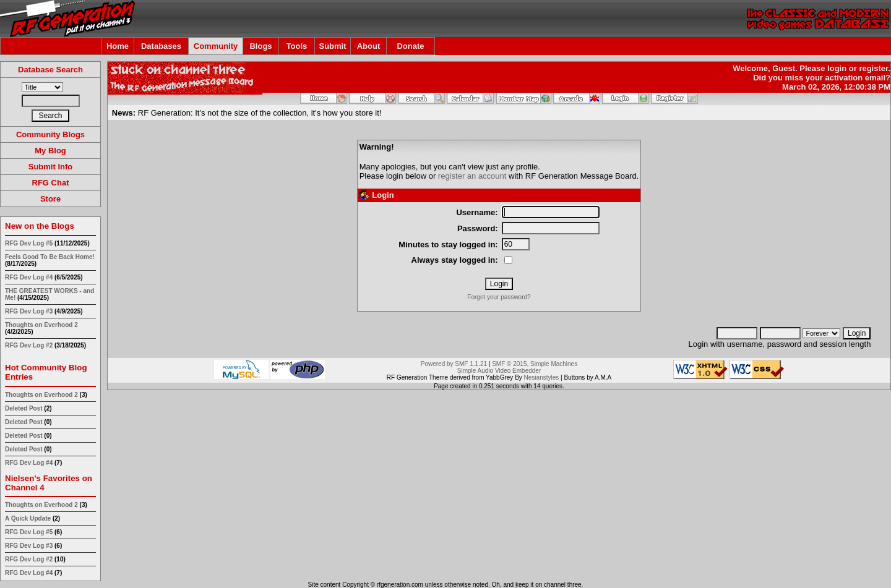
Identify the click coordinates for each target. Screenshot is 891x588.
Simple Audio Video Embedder (499, 371)
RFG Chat (51, 183)
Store (50, 199)
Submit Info (51, 167)
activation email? (858, 78)
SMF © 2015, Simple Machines (535, 364)
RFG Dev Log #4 (29, 277)
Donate (410, 46)
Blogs (260, 46)
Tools (297, 46)
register (873, 68)
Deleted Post (24, 408)
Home (118, 46)
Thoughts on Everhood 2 (41, 325)
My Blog (50, 151)
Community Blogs (50, 134)
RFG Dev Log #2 (29, 345)
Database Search (50, 70)
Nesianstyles (542, 377)
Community (216, 46)
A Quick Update (29, 518)
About (369, 46)
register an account (472, 176)
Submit (332, 46)
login (837, 68)
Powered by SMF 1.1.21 (454, 364)
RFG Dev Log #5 (29, 243)
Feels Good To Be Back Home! (50, 257)
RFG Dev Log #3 (29, 311)
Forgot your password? (499, 297)
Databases (161, 46)
